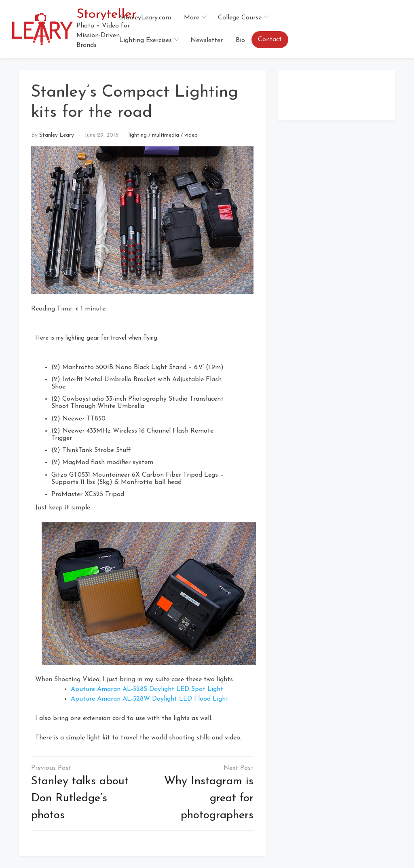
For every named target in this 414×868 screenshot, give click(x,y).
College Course (240, 18)
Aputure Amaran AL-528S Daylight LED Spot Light (147, 689)
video (191, 135)
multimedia (166, 135)
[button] (399, 29)
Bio (240, 40)
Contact (270, 40)
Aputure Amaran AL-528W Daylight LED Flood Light (150, 699)
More (192, 18)
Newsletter (207, 40)
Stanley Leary (57, 135)
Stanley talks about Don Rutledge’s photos (80, 798)
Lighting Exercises (146, 40)
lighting (138, 135)
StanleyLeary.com (145, 18)
